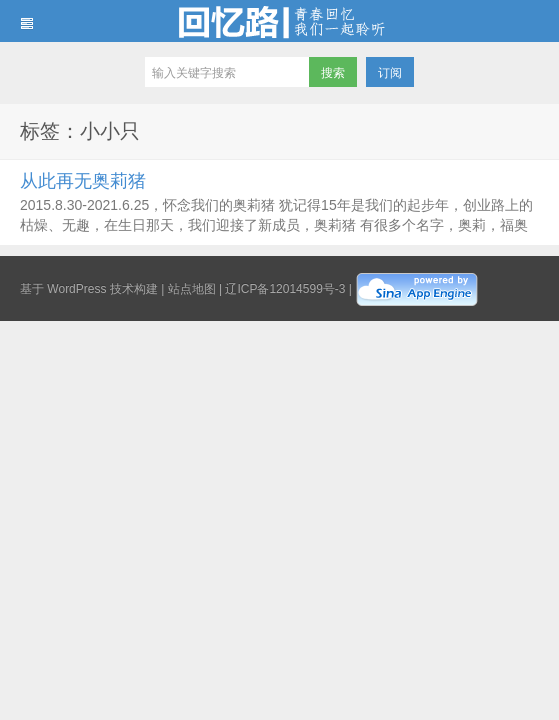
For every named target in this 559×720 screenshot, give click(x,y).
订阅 (390, 73)
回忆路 (279, 21)
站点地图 (192, 289)
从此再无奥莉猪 (83, 181)
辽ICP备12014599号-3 (285, 289)
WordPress (76, 289)
